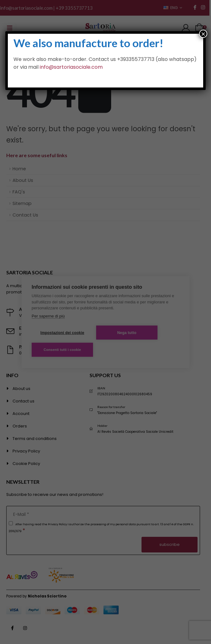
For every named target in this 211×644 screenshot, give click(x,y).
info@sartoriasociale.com (71, 67)
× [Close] (203, 34)
